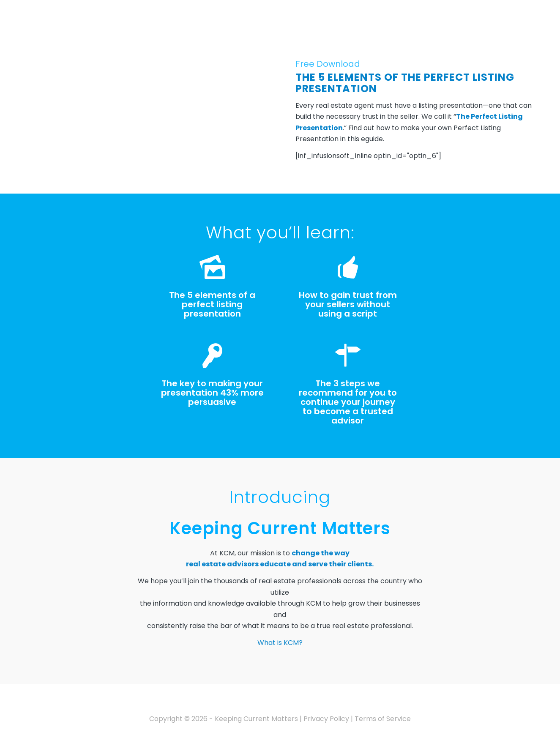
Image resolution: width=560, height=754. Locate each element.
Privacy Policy (326, 719)
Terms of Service (383, 719)
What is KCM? (280, 643)
